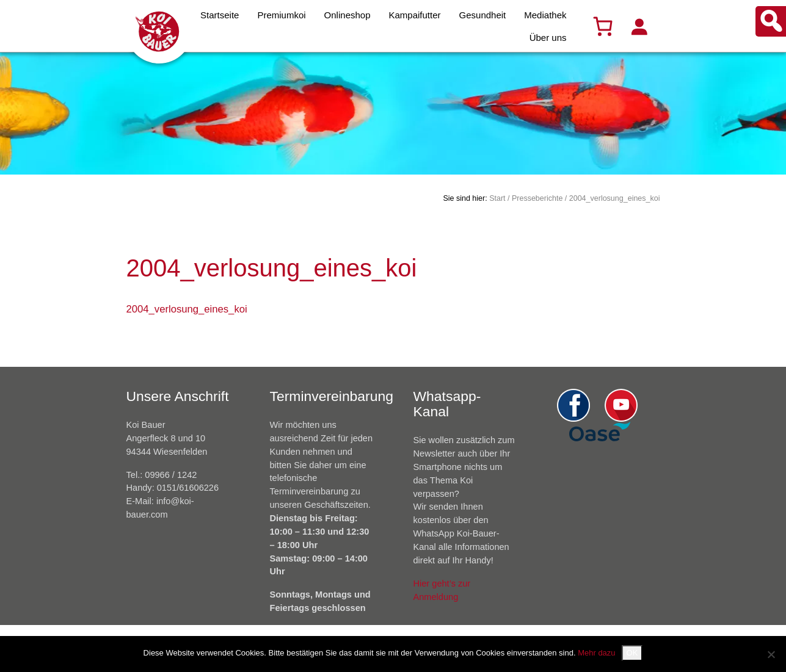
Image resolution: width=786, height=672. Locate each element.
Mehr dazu (596, 653)
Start (497, 198)
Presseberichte (537, 198)
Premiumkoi (281, 15)
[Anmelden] (639, 26)
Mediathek (545, 15)
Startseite (220, 15)
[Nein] (771, 654)
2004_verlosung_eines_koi (187, 309)
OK (632, 653)
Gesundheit (483, 15)
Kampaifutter (415, 15)
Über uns (548, 38)
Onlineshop (348, 15)
